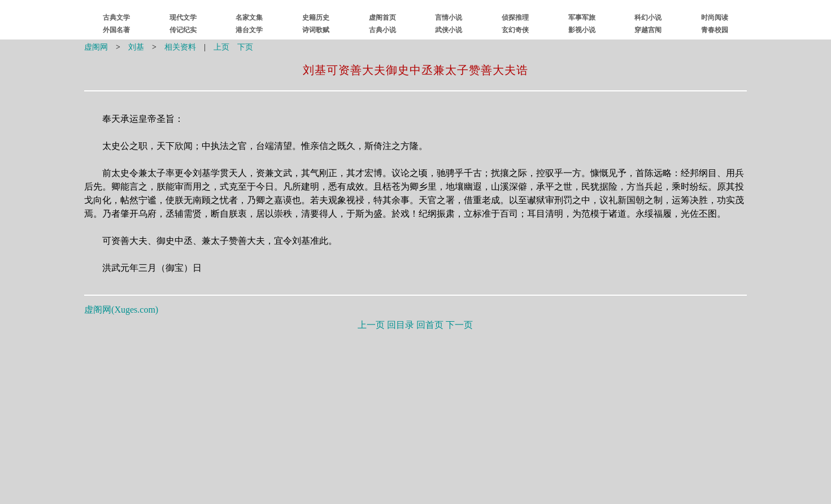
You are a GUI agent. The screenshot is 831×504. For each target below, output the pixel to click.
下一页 (459, 325)
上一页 (371, 325)
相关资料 (180, 47)
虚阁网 (96, 47)
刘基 (136, 47)
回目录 (401, 325)
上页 (221, 47)
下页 (245, 47)
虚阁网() (121, 310)
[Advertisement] (415, 415)
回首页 (430, 325)
